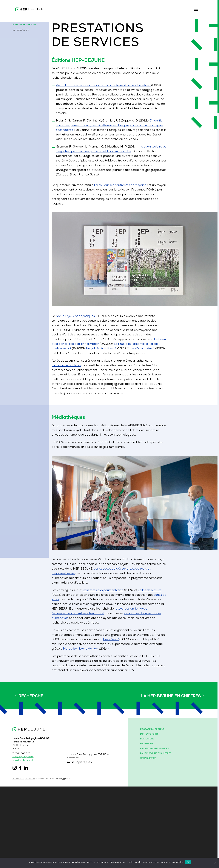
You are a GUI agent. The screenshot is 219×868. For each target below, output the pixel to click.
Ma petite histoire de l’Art (94, 657)
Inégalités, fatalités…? (116, 355)
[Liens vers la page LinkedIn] (29, 849)
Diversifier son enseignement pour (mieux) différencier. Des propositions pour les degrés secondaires (125, 134)
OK (188, 862)
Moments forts (152, 814)
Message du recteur (155, 809)
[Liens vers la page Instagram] (17, 849)
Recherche (31, 739)
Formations (150, 819)
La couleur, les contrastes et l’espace (136, 196)
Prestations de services (157, 829)
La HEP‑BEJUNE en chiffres (171, 739)
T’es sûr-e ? (127, 647)
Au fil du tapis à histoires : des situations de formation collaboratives (118, 92)
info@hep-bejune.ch (26, 838)
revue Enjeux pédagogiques (89, 321)
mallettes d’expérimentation (118, 596)
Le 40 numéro (158, 355)
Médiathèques (24, 31)
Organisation (151, 839)
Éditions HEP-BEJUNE (27, 25)
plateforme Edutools (79, 372)
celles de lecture (167, 596)
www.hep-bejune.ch (26, 841)
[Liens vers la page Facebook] (23, 849)
